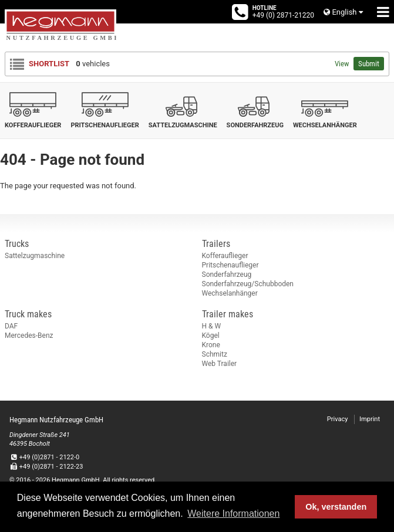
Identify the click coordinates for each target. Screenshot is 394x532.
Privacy (338, 419)
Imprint (370, 419)
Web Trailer (220, 364)
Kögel (211, 336)
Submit (369, 64)
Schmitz (215, 354)
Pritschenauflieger (230, 265)
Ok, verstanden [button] (336, 507)
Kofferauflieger (225, 256)
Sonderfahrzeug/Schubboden (248, 284)
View (342, 64)
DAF (11, 326)
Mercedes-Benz (29, 336)
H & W (212, 326)
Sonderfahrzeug (227, 275)
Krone (211, 345)
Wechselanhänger (230, 293)
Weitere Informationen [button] (233, 514)
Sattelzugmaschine (35, 256)
